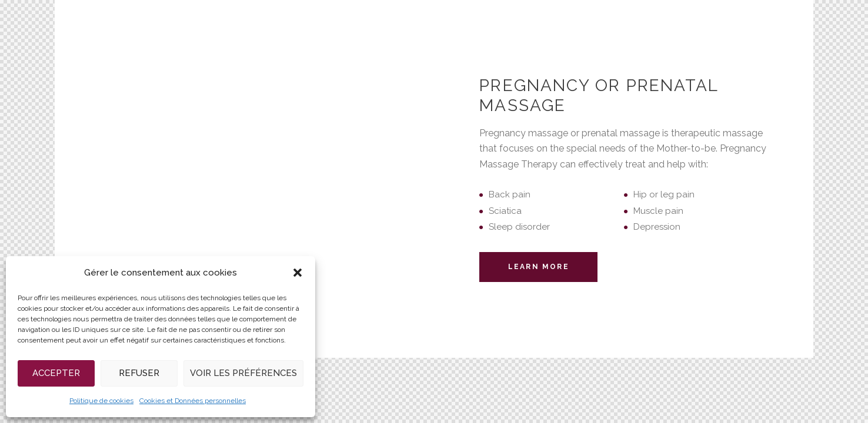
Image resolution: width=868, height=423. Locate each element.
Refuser (139, 373)
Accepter (56, 373)
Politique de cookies (101, 401)
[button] (298, 273)
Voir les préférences (243, 373)
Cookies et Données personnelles (193, 401)
